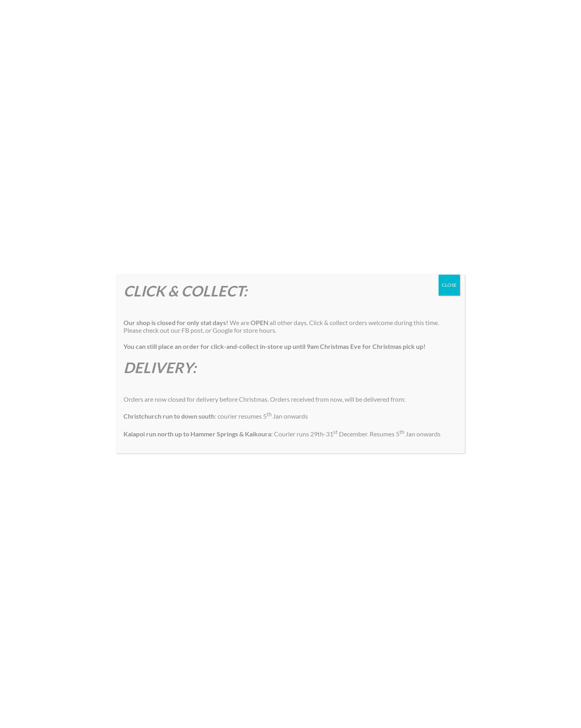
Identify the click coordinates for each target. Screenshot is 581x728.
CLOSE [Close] (449, 285)
